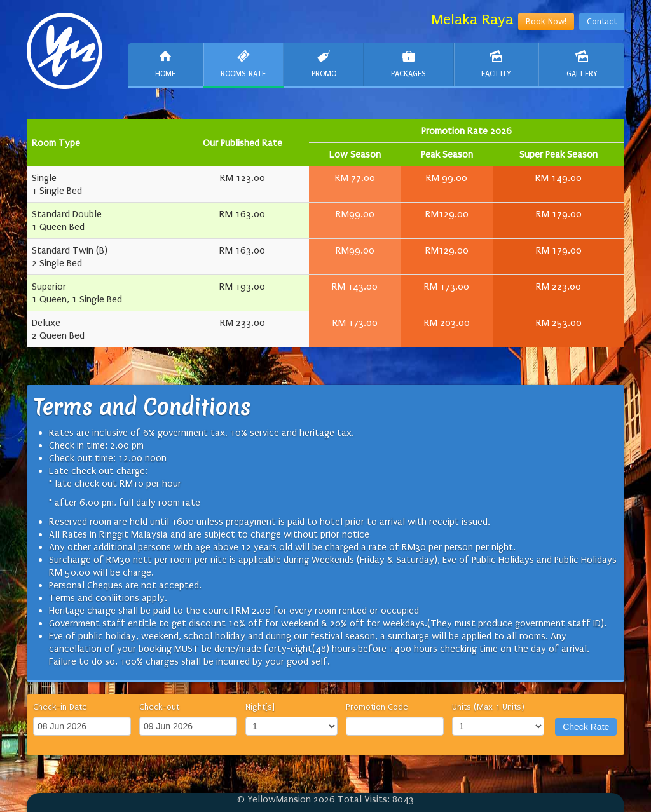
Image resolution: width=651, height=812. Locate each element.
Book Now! (546, 21)
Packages (409, 64)
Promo (324, 64)
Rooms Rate (244, 64)
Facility (497, 64)
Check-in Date (60, 707)
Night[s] (260, 707)
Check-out (159, 707)
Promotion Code (377, 707)
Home (166, 64)
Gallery (582, 64)
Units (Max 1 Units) (488, 707)
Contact (602, 21)
